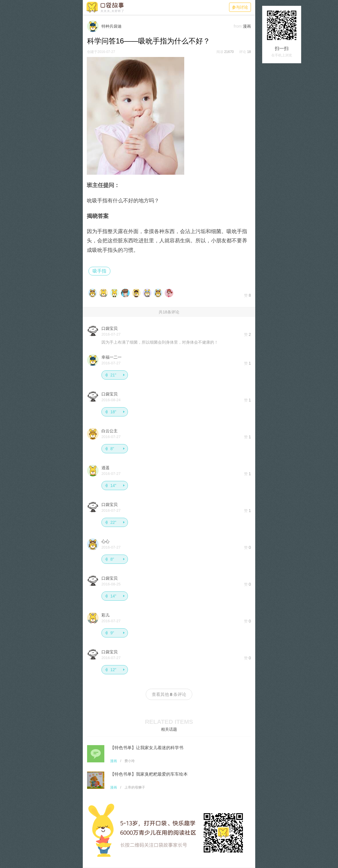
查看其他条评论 (169, 694)
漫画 (114, 761)
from (238, 26)
